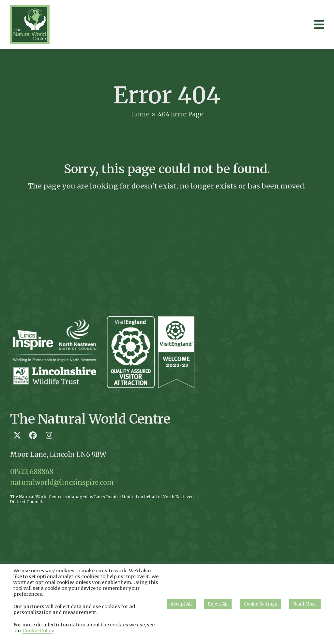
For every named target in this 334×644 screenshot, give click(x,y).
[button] (319, 24)
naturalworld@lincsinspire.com (62, 482)
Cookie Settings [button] (260, 604)
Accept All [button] (181, 604)
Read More (305, 604)
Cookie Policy (38, 631)
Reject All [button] (218, 604)
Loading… (264, 407)
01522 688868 (32, 472)
